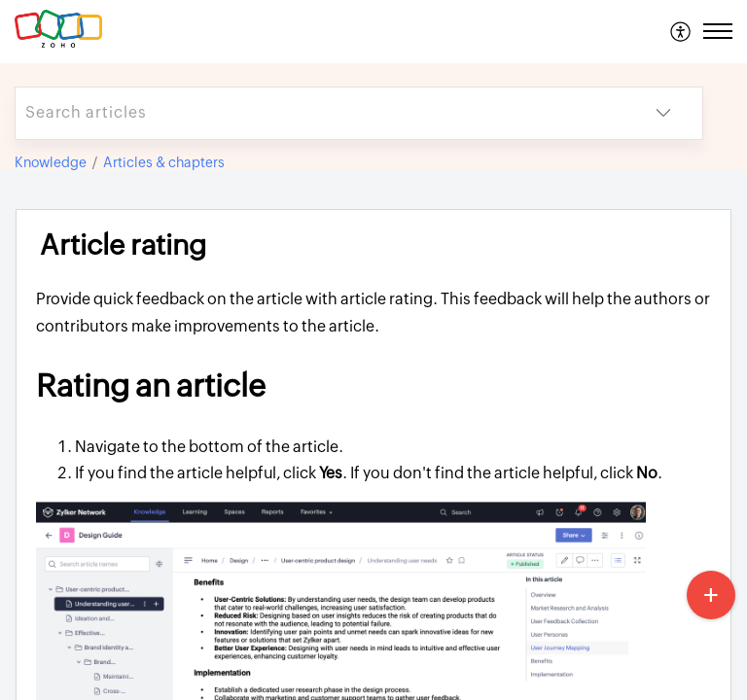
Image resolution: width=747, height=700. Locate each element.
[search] (320, 113)
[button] (681, 31)
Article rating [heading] (123, 245)
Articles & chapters (164, 162)
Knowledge (51, 162)
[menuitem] (681, 31)
